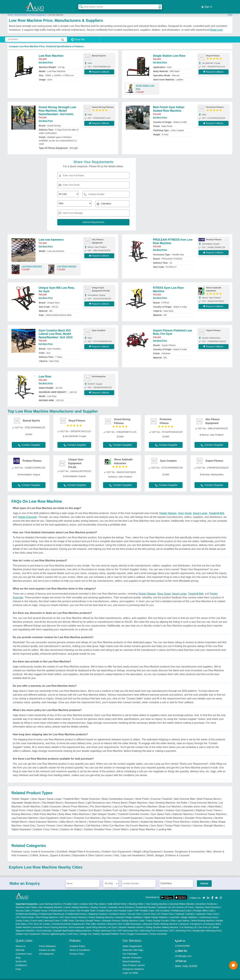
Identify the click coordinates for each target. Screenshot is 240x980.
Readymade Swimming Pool (207, 927)
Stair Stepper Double (104, 810)
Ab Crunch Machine (137, 821)
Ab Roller (182, 799)
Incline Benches (201, 818)
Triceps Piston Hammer (178, 821)
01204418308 (182, 942)
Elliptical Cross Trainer (208, 806)
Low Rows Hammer (67, 262)
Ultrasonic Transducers (191, 920)
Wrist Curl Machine (113, 821)
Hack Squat (34, 806)
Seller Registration (132, 942)
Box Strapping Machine (51, 903)
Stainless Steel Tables (26, 903)
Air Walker (158, 806)
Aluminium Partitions (206, 900)
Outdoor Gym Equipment (180, 806)
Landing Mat (164, 825)
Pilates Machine (138, 799)
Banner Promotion (132, 954)
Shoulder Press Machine (198, 814)
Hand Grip (29, 821)
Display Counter (99, 903)
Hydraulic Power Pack (207, 910)
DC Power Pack (166, 910)
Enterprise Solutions (133, 965)
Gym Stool (156, 821)
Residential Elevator (146, 903)
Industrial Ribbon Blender (182, 900)
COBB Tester (68, 917)
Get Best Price (46, 58)
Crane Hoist (37, 917)
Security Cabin (23, 907)
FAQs (230, 11)
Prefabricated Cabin (181, 907)
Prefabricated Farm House (62, 907)
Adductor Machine (183, 810)
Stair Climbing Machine (162, 799)
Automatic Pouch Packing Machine (50, 923)
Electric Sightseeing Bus (54, 930)
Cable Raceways (133, 920)
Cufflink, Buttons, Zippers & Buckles (50, 851)
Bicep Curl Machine (170, 802)
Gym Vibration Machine (70, 821)
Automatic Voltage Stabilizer (183, 913)
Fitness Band (119, 799)
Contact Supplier (29, 441)
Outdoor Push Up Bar (115, 806)
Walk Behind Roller (117, 900)
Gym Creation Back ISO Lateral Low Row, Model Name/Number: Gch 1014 (56, 330)
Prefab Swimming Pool (104, 927)
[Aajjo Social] (204, 894)
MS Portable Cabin (124, 907)
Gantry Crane (22, 917)
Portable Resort (105, 907)
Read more (217, 26)
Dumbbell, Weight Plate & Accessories (78, 847)
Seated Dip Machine (152, 818)
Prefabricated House (76, 910)
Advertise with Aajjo (133, 946)
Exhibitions (21, 961)
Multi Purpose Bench (209, 795)
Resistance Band (74, 799)
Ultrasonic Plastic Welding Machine (160, 920)
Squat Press (18, 806)
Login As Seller (130, 969)
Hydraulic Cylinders (185, 910)
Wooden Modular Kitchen (131, 923)
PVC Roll (33, 920)
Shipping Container (98, 910)
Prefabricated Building (26, 910)
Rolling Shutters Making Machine (162, 923)
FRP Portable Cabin (145, 907)
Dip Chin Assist (111, 814)
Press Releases (47, 942)
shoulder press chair (195, 802)
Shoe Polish (142, 795)
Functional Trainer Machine (210, 810)
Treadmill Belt (216, 509)
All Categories (46, 950)
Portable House (40, 907)
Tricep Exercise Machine (203, 799)
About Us (21, 942)
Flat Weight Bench (52, 799)
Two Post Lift (204, 923)
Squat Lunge (200, 509)
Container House (117, 910)
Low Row (45, 373)
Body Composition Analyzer (118, 795)
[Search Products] (80, 5)
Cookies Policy (77, 942)
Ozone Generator (159, 930)
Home (10, 11)
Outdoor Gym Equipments (117, 847)
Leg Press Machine (146, 802)
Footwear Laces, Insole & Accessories (33, 847)
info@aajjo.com (183, 952)
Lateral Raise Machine (143, 825)
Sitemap (20, 946)
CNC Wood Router (25, 913)
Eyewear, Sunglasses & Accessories (184, 847)
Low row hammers (51, 236)
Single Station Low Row (169, 52)
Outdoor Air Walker (71, 825)
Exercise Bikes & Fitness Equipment (30, 11)
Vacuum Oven (135, 910)
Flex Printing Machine (47, 913)
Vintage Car (86, 930)
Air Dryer (113, 923)
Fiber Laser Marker (180, 917)
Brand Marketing (131, 957)
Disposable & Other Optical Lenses (92, 851)
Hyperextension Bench (126, 818)
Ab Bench (81, 818)
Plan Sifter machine (96, 920)
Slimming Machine (139, 806)
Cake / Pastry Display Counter (154, 917)
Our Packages (130, 950)
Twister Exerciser (27, 513)
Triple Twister (69, 806)
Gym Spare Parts (161, 810)
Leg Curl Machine (123, 802)
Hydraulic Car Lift (166, 903)
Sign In (207, 5)
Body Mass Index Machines (74, 810)
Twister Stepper (168, 509)
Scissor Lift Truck (185, 903)
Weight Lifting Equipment (147, 847)
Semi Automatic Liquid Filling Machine (88, 923)
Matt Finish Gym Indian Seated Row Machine (169, 105)
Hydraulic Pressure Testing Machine (120, 917)
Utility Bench (66, 818)
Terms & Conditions (80, 946)
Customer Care (24, 950)
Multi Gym (66, 814)
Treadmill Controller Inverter (133, 810)
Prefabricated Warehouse (52, 910)
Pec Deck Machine (100, 802)
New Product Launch (134, 961)
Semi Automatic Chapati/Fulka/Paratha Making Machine (64, 927)
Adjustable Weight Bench (26, 799)
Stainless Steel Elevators (207, 903)
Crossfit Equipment (132, 814)
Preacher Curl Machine (87, 814)
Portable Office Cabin (204, 907)
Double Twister (51, 806)
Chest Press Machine (177, 818)
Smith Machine (32, 802)
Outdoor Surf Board (90, 806)
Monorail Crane (52, 917)
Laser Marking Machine (50, 900)
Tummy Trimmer (46, 821)
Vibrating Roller (136, 900)
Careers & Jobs (47, 946)
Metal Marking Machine (203, 917)
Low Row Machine (51, 52)
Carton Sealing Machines (76, 903)
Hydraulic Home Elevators (121, 903)
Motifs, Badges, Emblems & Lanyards (168, 851)
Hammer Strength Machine (208, 821)
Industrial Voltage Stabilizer (129, 913)
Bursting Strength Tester (88, 917)
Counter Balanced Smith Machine (164, 814)
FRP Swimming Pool (128, 927)
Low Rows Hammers (32, 262)
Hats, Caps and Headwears (129, 851)
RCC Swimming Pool (180, 927)
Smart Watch (121, 825)
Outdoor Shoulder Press (98, 825)
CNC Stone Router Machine (73, 913)
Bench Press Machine (76, 802)
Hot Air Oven (150, 910)
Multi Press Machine (45, 810)
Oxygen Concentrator (137, 930)
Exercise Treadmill (161, 795)
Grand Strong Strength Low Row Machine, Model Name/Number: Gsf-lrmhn (57, 107)
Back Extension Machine (43, 818)
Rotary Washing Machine (101, 913)
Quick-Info (21, 957)
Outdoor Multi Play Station (93, 900)
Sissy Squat (185, 509)
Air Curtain (45, 920)
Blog (18, 954)
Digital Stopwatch (21, 825)
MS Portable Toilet (86, 907)
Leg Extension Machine (25, 814)
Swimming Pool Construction (154, 927)
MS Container (163, 907)
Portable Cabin (71, 900)
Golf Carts (73, 930)
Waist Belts (214, 802)
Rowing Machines (21, 810)
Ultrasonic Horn (115, 920)
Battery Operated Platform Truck (109, 930)
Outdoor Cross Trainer (46, 825)
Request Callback (99, 68)
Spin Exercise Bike (184, 795)
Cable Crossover (51, 802)
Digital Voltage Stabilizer (156, 913)
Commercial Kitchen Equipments (68, 920)
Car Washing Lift (188, 923)
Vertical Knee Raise (100, 818)
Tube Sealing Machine (156, 900)
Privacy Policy (77, 950)
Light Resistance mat (98, 799)
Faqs (18, 965)
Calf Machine (93, 821)
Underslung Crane (208, 913)
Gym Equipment (49, 814)
